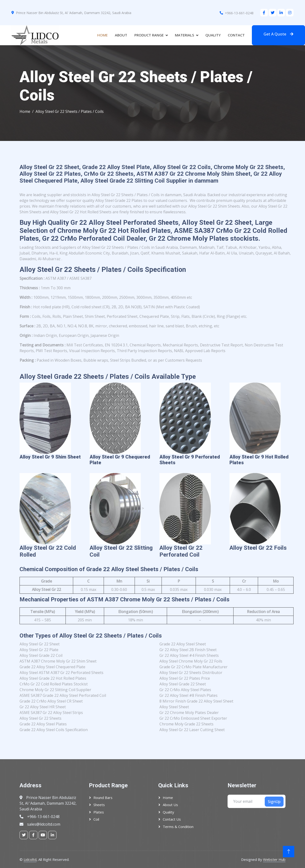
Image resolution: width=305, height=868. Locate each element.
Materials (185, 35)
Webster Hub (274, 859)
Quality (213, 35)
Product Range (149, 35)
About (121, 35)
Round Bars (103, 798)
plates (99, 812)
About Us (170, 805)
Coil (96, 819)
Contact (236, 35)
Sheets (99, 805)
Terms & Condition (178, 827)
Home (102, 35)
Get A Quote (278, 34)
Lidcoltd (30, 859)
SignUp (274, 802)
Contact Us (172, 819)
